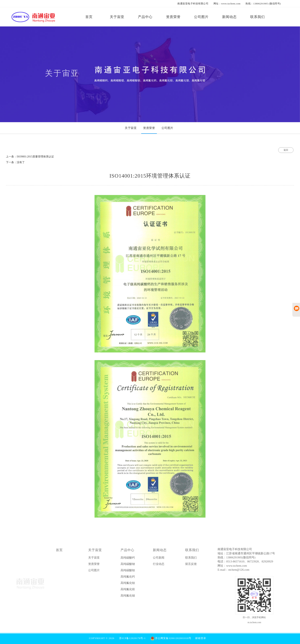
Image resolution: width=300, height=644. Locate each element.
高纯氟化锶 (128, 597)
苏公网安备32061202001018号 (171, 638)
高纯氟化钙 (128, 578)
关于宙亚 (95, 551)
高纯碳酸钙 (128, 559)
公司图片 (94, 571)
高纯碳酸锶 (128, 565)
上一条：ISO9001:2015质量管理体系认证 (30, 157)
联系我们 (192, 551)
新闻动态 (160, 551)
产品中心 (127, 551)
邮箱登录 (201, 638)
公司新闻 (159, 559)
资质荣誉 (94, 565)
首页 (59, 551)
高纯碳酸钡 (128, 571)
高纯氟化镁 (128, 590)
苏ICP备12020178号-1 (132, 638)
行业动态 (159, 565)
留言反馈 (191, 565)
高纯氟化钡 (128, 584)
